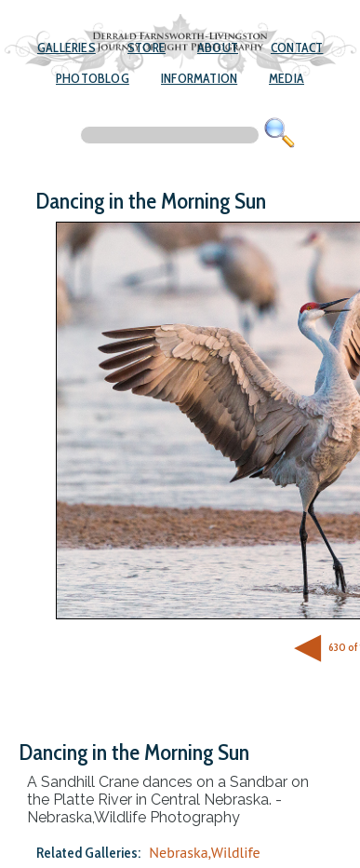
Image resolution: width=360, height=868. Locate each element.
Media (287, 78)
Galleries (67, 47)
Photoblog (93, 78)
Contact (297, 47)
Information (199, 78)
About (218, 47)
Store (147, 47)
